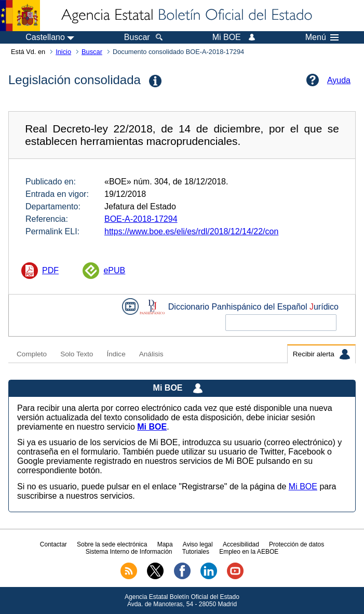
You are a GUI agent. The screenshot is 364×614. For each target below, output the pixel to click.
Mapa (165, 544)
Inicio (63, 52)
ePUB (114, 270)
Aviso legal (198, 544)
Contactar (53, 544)
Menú (322, 37)
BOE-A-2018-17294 (141, 219)
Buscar (92, 52)
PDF (50, 270)
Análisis (151, 354)
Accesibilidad (241, 544)
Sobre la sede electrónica (112, 544)
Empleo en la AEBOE (249, 552)
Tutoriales (196, 552)
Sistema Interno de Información (129, 552)
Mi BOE (303, 486)
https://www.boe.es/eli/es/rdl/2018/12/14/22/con (191, 231)
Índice (116, 354)
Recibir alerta (321, 354)
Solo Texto (77, 354)
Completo (32, 354)
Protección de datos (296, 544)
